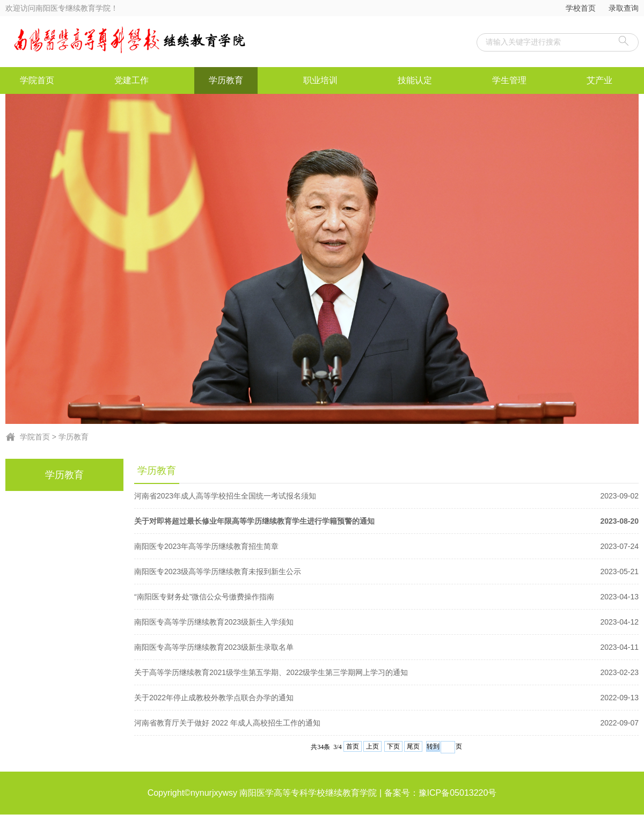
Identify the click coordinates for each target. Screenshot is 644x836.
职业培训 (320, 80)
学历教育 (226, 80)
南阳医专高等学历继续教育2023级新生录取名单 (386, 647)
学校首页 (581, 8)
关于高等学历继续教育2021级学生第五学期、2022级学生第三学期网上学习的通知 (386, 672)
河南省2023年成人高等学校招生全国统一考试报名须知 (386, 496)
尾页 (413, 746)
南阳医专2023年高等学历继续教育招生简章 (386, 546)
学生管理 (509, 80)
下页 (393, 746)
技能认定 (415, 80)
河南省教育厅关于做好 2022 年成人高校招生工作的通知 (386, 723)
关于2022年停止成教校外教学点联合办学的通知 (386, 698)
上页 (372, 746)
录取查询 (624, 8)
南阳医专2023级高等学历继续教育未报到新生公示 (386, 571)
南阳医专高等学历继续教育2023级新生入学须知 (386, 622)
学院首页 (37, 80)
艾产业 (599, 80)
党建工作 (131, 80)
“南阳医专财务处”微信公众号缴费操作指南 (386, 597)
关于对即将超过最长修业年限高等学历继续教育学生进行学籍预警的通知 (386, 521)
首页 (353, 746)
